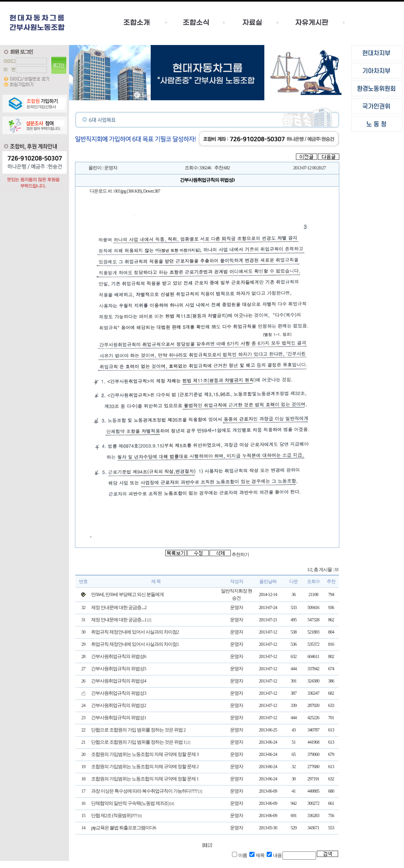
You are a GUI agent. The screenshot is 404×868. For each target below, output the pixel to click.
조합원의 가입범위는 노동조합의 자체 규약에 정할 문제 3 (145, 754)
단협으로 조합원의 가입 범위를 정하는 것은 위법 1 (138, 742)
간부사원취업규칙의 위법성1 (119, 718)
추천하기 (240, 555)
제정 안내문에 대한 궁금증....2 (119, 607)
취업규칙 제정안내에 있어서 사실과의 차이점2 (135, 632)
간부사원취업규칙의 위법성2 (119, 705)
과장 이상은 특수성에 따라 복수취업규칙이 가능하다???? (144, 791)
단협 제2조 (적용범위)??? (114, 816)
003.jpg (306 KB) (128, 191)
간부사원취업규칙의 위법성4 (119, 681)
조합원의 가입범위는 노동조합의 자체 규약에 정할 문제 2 (145, 767)
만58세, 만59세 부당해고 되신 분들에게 (127, 594)
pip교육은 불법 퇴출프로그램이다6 (123, 828)
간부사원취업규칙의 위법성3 (119, 693)
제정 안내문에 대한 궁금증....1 (119, 620)
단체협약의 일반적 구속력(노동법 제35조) (130, 803)
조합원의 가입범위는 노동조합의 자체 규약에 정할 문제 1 (145, 779)
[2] (210, 845)
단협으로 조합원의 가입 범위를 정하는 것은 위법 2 (138, 730)
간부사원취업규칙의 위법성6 (119, 656)
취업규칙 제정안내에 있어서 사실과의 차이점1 (135, 644)
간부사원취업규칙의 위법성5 (119, 669)
